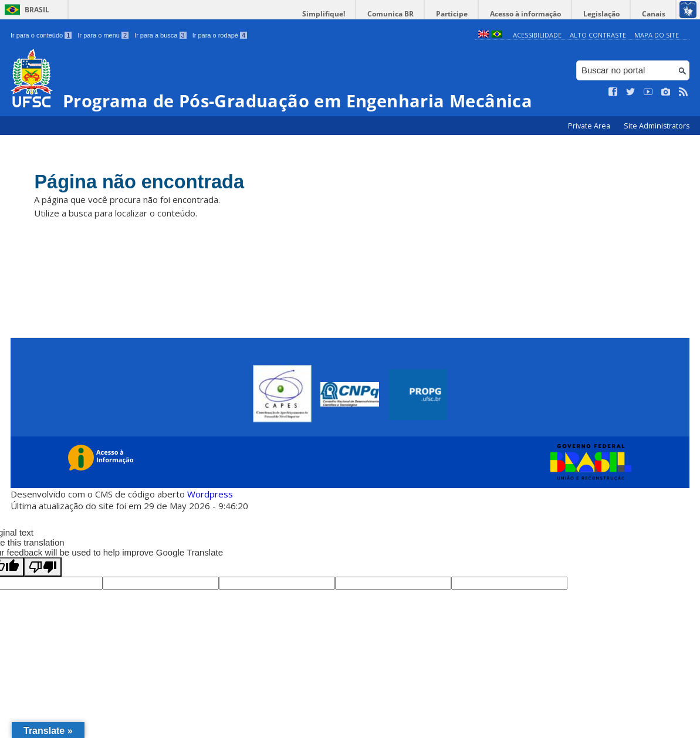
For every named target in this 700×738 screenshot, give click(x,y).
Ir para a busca (160, 35)
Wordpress (210, 494)
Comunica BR (403, 14)
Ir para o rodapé (220, 35)
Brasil (37, 10)
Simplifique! (339, 14)
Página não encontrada (147, 183)
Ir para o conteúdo (41, 35)
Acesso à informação (532, 14)
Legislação (606, 14)
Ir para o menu (103, 35)
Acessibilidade (537, 35)
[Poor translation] (43, 567)
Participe (462, 14)
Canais (655, 14)
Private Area (590, 126)
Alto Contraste (598, 35)
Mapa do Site (657, 35)
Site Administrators (657, 126)
